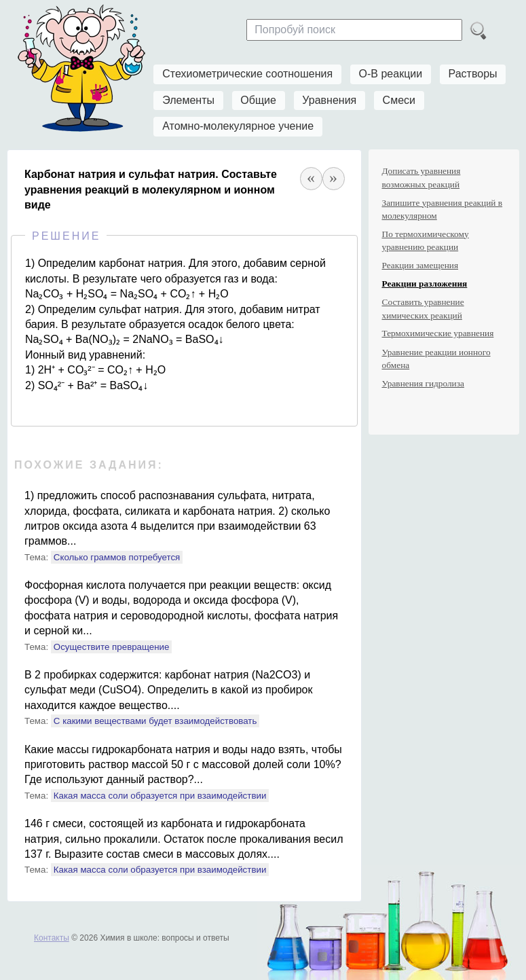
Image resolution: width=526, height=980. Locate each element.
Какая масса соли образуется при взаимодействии (160, 796)
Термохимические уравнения (438, 333)
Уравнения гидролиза (423, 383)
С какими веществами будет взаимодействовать (155, 721)
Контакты (52, 938)
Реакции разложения (425, 284)
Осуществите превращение (112, 647)
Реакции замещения (420, 265)
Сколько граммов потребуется (117, 557)
